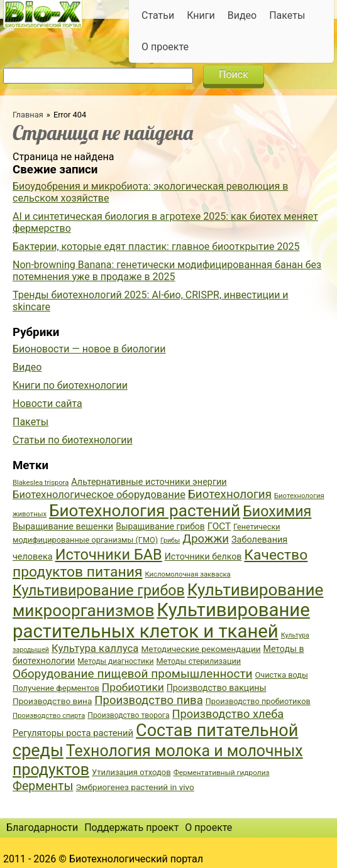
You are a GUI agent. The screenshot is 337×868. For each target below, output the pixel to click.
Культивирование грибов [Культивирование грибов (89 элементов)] (99, 590)
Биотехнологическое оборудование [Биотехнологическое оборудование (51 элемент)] (99, 495)
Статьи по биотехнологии (73, 440)
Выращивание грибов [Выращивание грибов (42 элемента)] (160, 526)
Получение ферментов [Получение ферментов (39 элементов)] (56, 688)
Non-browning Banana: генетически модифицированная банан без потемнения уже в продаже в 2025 (167, 271)
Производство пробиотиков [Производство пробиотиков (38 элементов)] (258, 701)
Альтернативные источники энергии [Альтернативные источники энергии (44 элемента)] (149, 482)
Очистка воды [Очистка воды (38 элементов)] (282, 675)
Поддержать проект (131, 827)
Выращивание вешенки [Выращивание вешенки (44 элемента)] (63, 527)
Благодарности (42, 827)
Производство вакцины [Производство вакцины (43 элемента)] (217, 688)
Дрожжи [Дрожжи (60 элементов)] (206, 539)
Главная (28, 115)
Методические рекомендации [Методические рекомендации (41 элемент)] (201, 649)
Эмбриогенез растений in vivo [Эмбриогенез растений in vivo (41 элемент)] (135, 787)
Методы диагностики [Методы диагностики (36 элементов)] (115, 661)
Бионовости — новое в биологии (89, 349)
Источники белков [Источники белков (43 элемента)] (203, 556)
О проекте (165, 47)
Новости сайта (47, 404)
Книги (201, 15)
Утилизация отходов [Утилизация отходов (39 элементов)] (131, 772)
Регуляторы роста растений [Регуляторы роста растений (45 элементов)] (73, 733)
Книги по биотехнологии (70, 385)
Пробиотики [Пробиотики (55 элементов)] (133, 687)
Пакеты (287, 15)
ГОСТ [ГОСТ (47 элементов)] (219, 526)
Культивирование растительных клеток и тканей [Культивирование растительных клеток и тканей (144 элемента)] (161, 621)
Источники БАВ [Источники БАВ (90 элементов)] (109, 555)
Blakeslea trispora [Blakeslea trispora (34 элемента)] (41, 483)
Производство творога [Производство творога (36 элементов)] (128, 715)
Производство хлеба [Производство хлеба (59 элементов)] (228, 714)
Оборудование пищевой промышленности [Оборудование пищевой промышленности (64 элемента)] (133, 674)
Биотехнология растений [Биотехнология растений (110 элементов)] (145, 511)
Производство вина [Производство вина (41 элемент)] (52, 701)
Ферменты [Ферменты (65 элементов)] (43, 786)
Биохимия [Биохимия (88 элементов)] (277, 511)
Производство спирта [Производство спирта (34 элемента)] (49, 716)
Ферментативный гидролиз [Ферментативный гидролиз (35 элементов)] (222, 773)
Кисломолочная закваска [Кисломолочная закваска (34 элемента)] (187, 574)
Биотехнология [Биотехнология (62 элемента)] (230, 494)
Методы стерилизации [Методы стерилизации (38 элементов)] (198, 661)
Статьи (158, 15)
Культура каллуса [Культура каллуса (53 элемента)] (95, 648)
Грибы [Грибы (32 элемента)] (170, 540)
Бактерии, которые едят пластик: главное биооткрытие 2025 (156, 247)
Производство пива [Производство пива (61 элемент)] (148, 700)
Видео (242, 15)
